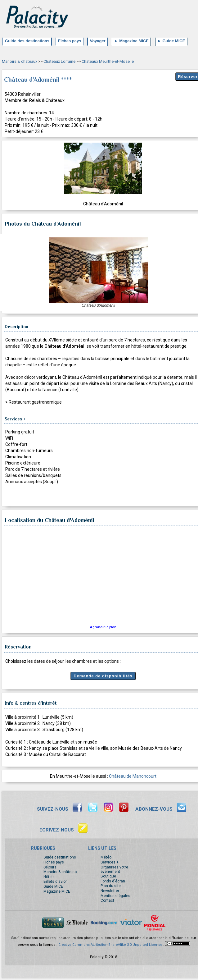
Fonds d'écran (113, 881)
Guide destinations (60, 857)
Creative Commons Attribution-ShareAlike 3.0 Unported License (110, 945)
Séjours (50, 867)
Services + (110, 862)
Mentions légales (115, 896)
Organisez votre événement (114, 869)
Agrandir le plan (103, 627)
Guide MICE (53, 886)
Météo (106, 857)
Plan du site (111, 886)
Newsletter (110, 891)
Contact (107, 900)
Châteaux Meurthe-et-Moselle (108, 61)
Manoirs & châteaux (20, 61)
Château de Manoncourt (133, 776)
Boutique (108, 876)
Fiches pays (54, 862)
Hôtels (49, 877)
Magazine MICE (57, 891)
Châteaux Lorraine (59, 61)
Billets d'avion (56, 882)
